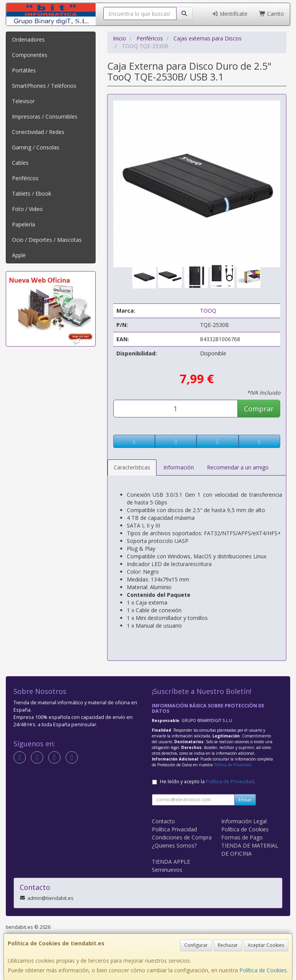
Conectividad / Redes (38, 132)
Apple (19, 255)
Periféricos (25, 178)
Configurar (196, 945)
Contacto (163, 821)
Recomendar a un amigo (238, 467)
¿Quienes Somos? (174, 845)
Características (132, 467)
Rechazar (228, 945)
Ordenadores (28, 39)
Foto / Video (27, 209)
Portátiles (24, 70)
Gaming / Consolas (36, 147)
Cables (20, 163)
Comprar (259, 409)
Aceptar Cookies (266, 945)
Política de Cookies (263, 970)
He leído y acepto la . (208, 781)
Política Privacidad (174, 829)
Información (179, 467)
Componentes (30, 55)
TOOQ (208, 311)
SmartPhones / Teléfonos (44, 86)
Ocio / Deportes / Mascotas (47, 240)
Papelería (24, 224)
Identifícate (229, 14)
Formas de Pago (242, 837)
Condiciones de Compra (182, 837)
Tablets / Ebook (32, 193)
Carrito (272, 14)
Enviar (245, 800)
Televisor (23, 101)
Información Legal (244, 821)
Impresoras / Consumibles (45, 116)
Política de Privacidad (233, 765)
